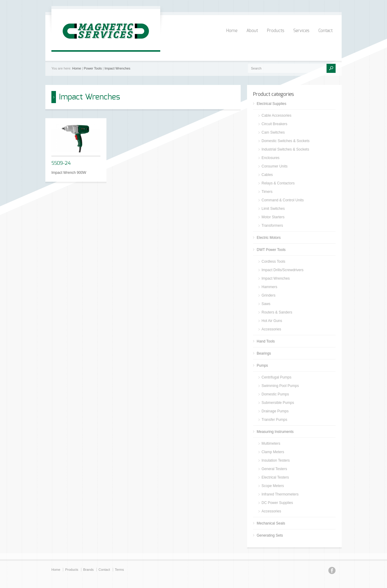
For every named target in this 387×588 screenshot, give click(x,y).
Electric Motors (269, 238)
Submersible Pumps (278, 403)
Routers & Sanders (277, 312)
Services (301, 31)
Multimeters (271, 443)
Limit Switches (273, 209)
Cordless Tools (273, 262)
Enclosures (270, 158)
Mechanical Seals (271, 523)
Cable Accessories (276, 115)
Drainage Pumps (275, 411)
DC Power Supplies (277, 503)
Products (276, 31)
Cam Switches (273, 132)
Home (232, 31)
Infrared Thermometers (280, 494)
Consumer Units (275, 166)
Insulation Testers (276, 460)
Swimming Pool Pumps (280, 386)
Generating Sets (270, 535)
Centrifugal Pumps (276, 377)
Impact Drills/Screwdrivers (283, 270)
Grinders (268, 295)
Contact (325, 31)
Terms (119, 570)
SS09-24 (61, 163)
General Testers (274, 469)
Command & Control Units (283, 200)
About (252, 31)
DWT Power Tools (271, 250)
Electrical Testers (275, 477)
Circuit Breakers (274, 124)
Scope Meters (273, 486)
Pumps (262, 365)
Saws (266, 304)
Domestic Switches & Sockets (286, 141)
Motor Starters (273, 217)
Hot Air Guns (272, 321)
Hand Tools (266, 341)
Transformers (272, 226)
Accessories (271, 329)
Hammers (269, 287)
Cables (267, 175)
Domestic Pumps (275, 394)
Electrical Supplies (272, 104)
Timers (267, 192)
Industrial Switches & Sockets (285, 149)
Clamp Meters (273, 452)
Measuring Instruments (275, 432)
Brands (88, 570)
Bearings (264, 353)
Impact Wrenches (117, 68)
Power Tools (93, 68)
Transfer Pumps (274, 420)
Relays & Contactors (278, 183)
